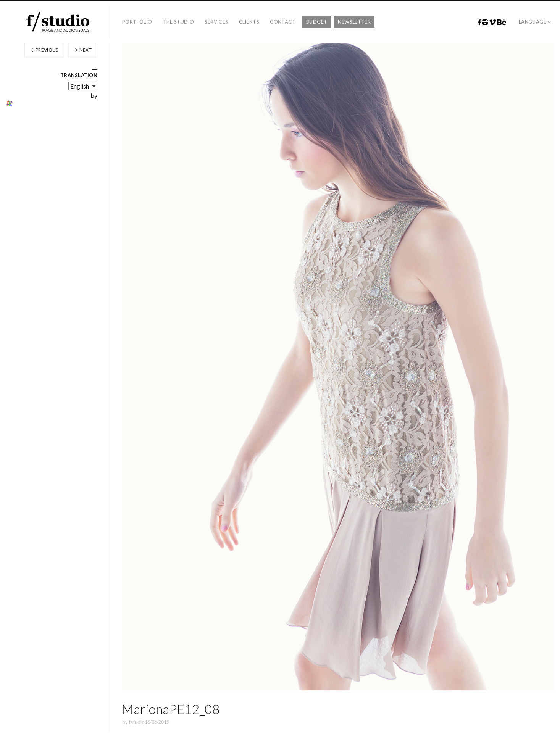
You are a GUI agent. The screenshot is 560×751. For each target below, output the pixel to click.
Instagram (485, 23)
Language (533, 22)
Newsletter (354, 22)
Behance (502, 23)
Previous (44, 50)
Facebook (479, 23)
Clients (249, 22)
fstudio (137, 722)
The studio (179, 22)
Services (216, 22)
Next (83, 50)
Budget (317, 22)
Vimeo (492, 23)
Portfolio (137, 22)
